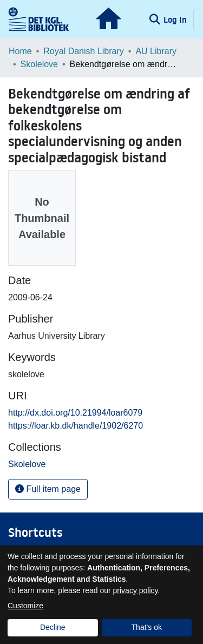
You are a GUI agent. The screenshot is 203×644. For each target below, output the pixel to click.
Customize (25, 606)
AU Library (156, 51)
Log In (176, 19)
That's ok (147, 627)
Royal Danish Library (84, 51)
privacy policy (136, 590)
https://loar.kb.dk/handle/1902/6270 (76, 426)
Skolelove (39, 64)
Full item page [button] (48, 489)
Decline (53, 627)
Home (20, 51)
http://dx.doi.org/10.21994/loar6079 (75, 413)
